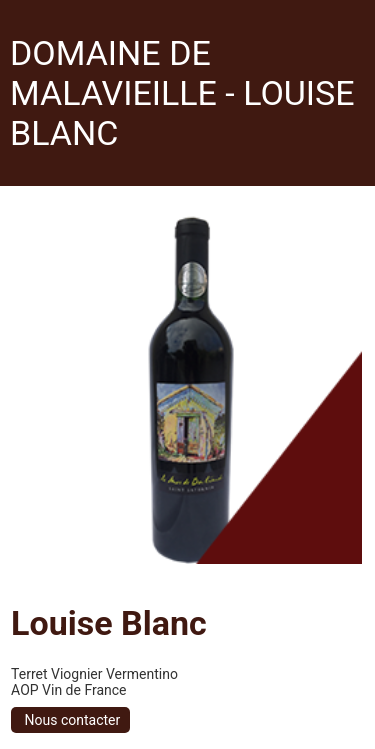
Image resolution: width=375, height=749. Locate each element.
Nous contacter (70, 720)
